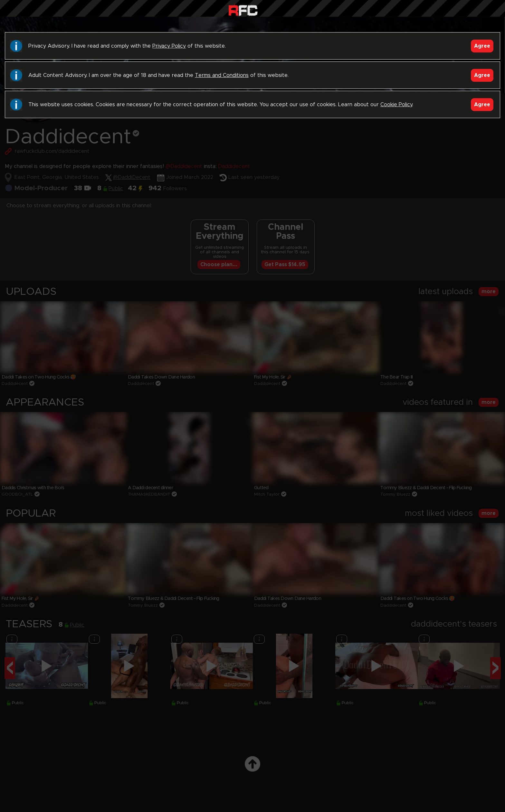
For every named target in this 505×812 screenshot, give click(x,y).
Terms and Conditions (222, 75)
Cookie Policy (396, 105)
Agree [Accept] (482, 46)
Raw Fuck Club (243, 10)
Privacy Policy (169, 46)
